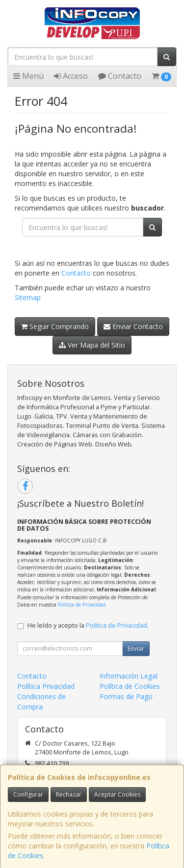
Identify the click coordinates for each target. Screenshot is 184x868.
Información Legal (129, 676)
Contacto (120, 76)
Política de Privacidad (82, 605)
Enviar (136, 648)
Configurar (28, 794)
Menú (28, 76)
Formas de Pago (126, 696)
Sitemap (28, 297)
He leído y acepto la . (88, 625)
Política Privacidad (46, 686)
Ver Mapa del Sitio (92, 345)
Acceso (71, 76)
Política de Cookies (130, 686)
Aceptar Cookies (117, 794)
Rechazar (69, 794)
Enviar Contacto (133, 326)
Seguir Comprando (55, 326)
